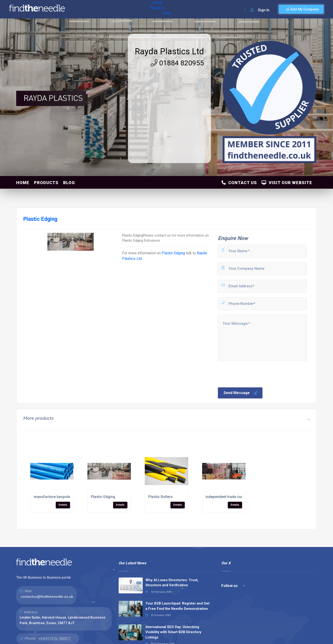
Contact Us (239, 183)
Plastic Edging (173, 253)
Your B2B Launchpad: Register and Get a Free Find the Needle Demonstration (177, 606)
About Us (99, 9)
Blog (115, 9)
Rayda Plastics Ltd (169, 52)
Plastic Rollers (160, 497)
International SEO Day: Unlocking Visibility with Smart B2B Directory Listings (173, 632)
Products (46, 183)
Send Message (241, 393)
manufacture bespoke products (61, 497)
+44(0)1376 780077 (54, 638)
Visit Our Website (287, 183)
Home (82, 9)
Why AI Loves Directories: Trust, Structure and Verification (172, 583)
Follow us (233, 586)
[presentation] (252, 374)
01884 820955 (177, 63)
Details (63, 505)
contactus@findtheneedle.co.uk (47, 597)
